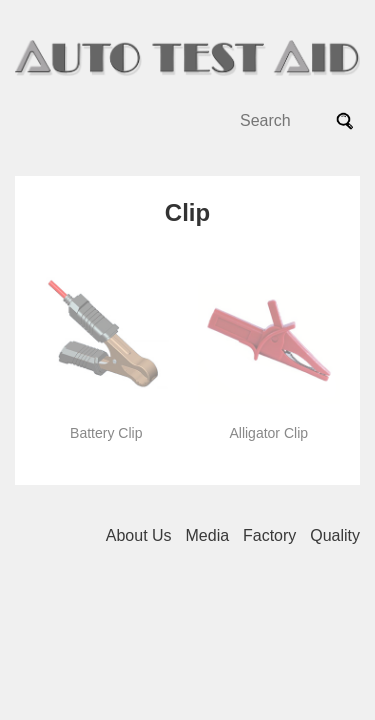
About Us (139, 535)
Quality (335, 535)
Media (208, 535)
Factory (269, 535)
